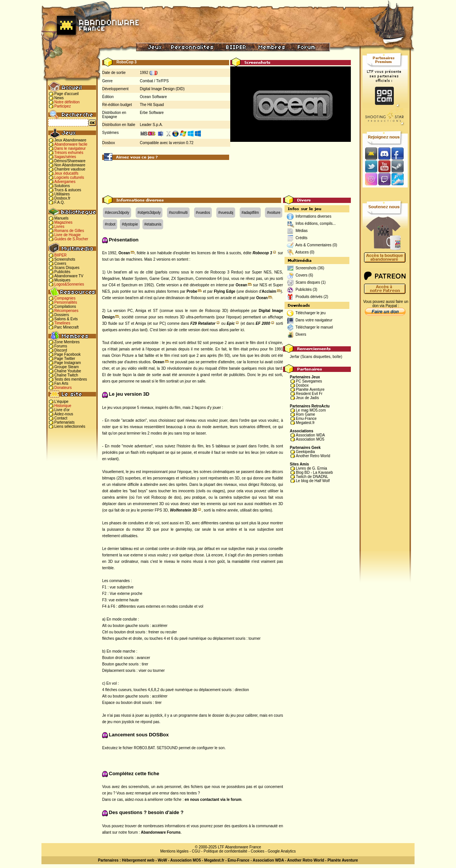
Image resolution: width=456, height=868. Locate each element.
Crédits (301, 238)
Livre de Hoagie (67, 235)
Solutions (62, 186)
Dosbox (302, 385)
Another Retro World (313, 456)
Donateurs (63, 388)
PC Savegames (309, 381)
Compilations (65, 306)
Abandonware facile (71, 144)
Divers (301, 334)
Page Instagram (68, 363)
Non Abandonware (70, 165)
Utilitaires (62, 194)
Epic (231, 323)
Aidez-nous (64, 414)
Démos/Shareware (70, 161)
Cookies (257, 851)
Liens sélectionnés (70, 426)
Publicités (62, 272)
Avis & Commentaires (314, 245)
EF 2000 (263, 323)
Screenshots (65, 259)
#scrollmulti (178, 213)
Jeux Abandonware (70, 140)
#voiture (274, 213)
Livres (59, 227)
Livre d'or (62, 410)
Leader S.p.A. (151, 125)
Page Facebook (67, 354)
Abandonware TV (69, 276)
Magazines (63, 222)
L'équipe (61, 402)
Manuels (61, 218)
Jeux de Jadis (307, 398)
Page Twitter (65, 359)
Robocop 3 (262, 253)
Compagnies (65, 298)
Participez (63, 106)
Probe (192, 291)
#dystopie (130, 224)
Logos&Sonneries (69, 284)
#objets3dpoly (149, 213)
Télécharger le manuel (314, 327)
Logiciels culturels (69, 177)
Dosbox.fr (62, 198)
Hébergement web (138, 860)
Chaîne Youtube (68, 371)
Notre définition (67, 102)
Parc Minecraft (66, 327)
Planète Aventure (310, 389)
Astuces (302, 252)
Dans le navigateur (70, 148)
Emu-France (306, 419)
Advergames (65, 182)
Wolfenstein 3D (184, 510)
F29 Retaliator (203, 323)
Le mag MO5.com (311, 410)
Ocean (124, 253)
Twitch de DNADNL (312, 477)
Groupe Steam (67, 367)
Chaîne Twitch (66, 375)
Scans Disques (67, 268)
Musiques (62, 280)
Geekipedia (305, 452)
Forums (61, 346)
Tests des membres (71, 379)
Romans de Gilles (69, 231)
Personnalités (66, 302)
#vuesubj (226, 213)
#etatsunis (153, 224)
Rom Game (305, 414)
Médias (301, 231)
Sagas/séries (65, 157)
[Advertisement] (226, 178)
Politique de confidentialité (225, 851)
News (59, 98)
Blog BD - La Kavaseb (314, 472)
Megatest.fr (305, 423)
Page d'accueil (67, 94)
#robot (110, 224)
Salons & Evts (66, 319)
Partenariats (64, 422)
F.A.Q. (60, 202)
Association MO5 (310, 439)
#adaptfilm (250, 213)
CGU (196, 851)
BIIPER (60, 255)
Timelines (62, 323)
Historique (63, 406)
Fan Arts (61, 383)
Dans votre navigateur (314, 320)
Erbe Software (152, 113)
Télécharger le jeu (311, 313)
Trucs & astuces (68, 190)
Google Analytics (282, 851)
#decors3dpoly (117, 213)
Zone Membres (67, 342)
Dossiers (62, 315)
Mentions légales (174, 851)
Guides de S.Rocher (71, 239)
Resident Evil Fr (309, 394)
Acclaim (269, 291)
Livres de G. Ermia (311, 468)
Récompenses (66, 311)
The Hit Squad (152, 105)
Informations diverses (313, 216)
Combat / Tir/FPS (154, 81)
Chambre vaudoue (70, 169)
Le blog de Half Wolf (313, 481)
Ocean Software (153, 97)
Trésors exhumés (69, 153)
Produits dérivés (309, 297)
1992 (144, 73)
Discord (61, 350)
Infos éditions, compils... (316, 224)
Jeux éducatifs (66, 173)
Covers (60, 263)
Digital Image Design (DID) (162, 89)
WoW (163, 860)
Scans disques (308, 282)
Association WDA (310, 435)
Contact (61, 418)
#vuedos (203, 213)
